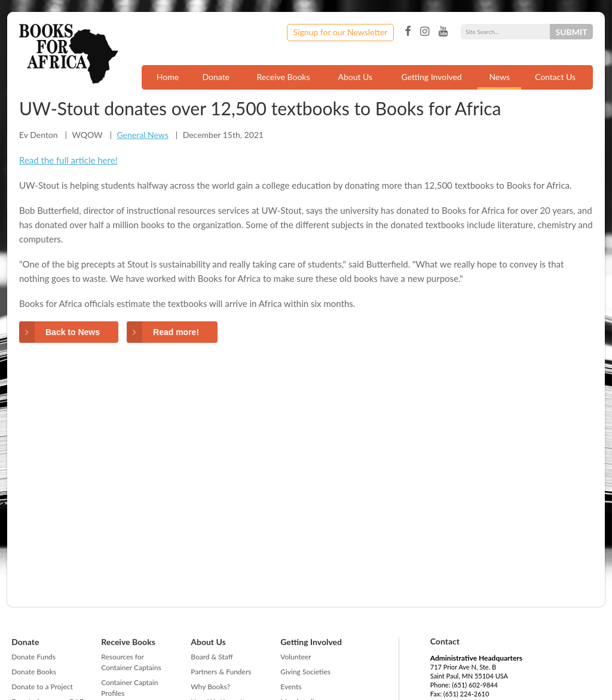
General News (142, 135)
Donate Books (34, 672)
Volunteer (296, 657)
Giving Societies (305, 672)
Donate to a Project (42, 687)
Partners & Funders (221, 672)
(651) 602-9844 (475, 685)
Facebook (408, 32)
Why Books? (210, 687)
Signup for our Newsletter (341, 32)
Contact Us (555, 77)
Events (291, 687)
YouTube (443, 32)
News (499, 77)
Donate (216, 77)
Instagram (425, 32)
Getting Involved (432, 77)
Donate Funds (33, 657)
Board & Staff (212, 657)
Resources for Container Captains (131, 662)
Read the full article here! (68, 160)
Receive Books (284, 77)
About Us (355, 77)
